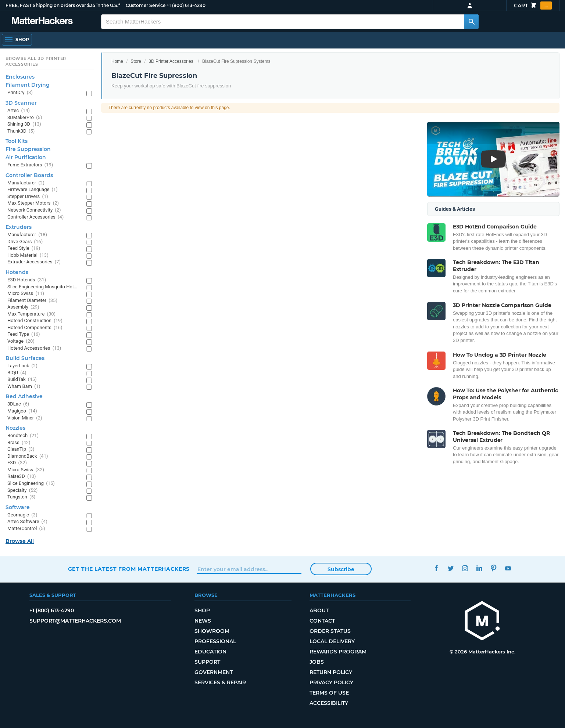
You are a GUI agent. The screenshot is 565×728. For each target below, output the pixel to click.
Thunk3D (21, 131)
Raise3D (22, 477)
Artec (19, 111)
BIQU (17, 373)
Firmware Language (33, 190)
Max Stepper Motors (33, 203)
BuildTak (22, 380)
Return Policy (331, 672)
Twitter (450, 568)
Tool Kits (17, 141)
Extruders (19, 227)
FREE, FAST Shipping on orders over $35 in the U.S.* (63, 5)
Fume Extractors (30, 165)
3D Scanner (21, 103)
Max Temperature (31, 314)
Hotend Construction (35, 321)
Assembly (23, 307)
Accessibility (329, 703)
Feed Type (24, 334)
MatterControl (26, 529)
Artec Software (27, 522)
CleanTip (21, 449)
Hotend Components (35, 328)
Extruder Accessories (34, 262)
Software (18, 507)
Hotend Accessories (34, 348)
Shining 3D (24, 124)
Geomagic (22, 515)
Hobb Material (28, 255)
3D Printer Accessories (171, 61)
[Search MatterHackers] (471, 22)
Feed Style (24, 248)
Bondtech (23, 436)
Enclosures (20, 77)
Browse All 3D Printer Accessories (36, 61)
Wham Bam (24, 387)
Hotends (17, 272)
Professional (215, 641)
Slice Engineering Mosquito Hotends (43, 287)
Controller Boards (29, 175)
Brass (19, 443)
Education (210, 652)
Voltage (21, 341)
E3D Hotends (27, 280)
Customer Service (146, 5)
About (319, 610)
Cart (533, 6)
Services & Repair (220, 682)
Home (117, 61)
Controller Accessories (35, 217)
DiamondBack (28, 456)
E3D (17, 463)
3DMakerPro (25, 118)
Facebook (436, 568)
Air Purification (26, 157)
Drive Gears (25, 242)
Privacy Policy (331, 682)
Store (136, 61)
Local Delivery (332, 641)
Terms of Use (329, 693)
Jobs (317, 662)
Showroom (212, 631)
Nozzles (15, 428)
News (203, 621)
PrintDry (20, 93)
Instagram (465, 568)
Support (207, 662)
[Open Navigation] (17, 40)
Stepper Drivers (28, 197)
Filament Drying (28, 85)
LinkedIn (479, 568)
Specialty (22, 491)
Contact (322, 621)
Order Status (330, 631)
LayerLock (22, 366)
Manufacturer (26, 183)
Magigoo (22, 411)
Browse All (20, 541)
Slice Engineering (31, 484)
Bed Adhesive (24, 396)
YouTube (508, 568)
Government (214, 672)
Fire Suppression (28, 149)
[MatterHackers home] (482, 622)
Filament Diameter (32, 301)
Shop (202, 610)
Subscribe (341, 569)
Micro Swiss (26, 294)
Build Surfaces (25, 358)
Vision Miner (25, 418)
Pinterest (494, 568)
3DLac (18, 404)
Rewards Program (338, 652)
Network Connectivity (34, 210)
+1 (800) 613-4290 (186, 5)
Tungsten (21, 497)
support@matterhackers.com (75, 621)
